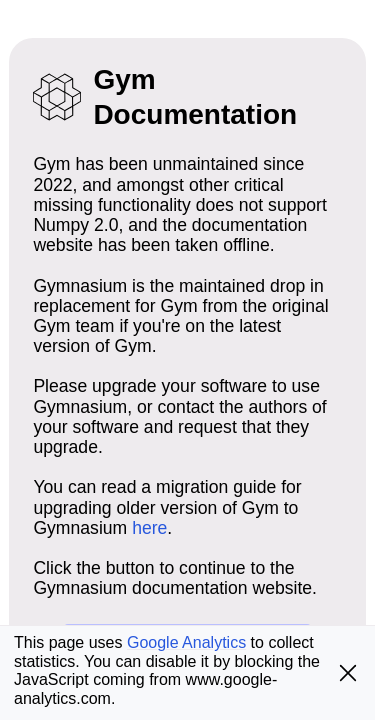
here (149, 528)
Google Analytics (186, 642)
